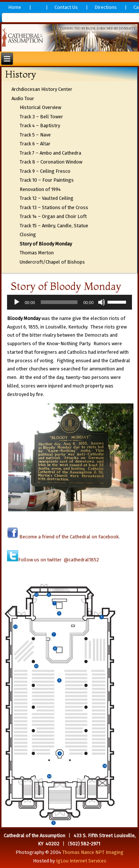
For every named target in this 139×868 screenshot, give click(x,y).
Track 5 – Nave (35, 135)
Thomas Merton (37, 253)
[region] (70, 38)
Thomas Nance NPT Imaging (93, 852)
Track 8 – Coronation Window (51, 162)
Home (15, 7)
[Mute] (102, 302)
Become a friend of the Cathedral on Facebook (68, 537)
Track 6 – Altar (35, 144)
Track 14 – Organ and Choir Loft (53, 216)
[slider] (59, 302)
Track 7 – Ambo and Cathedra (50, 153)
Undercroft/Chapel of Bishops (52, 262)
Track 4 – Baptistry (40, 126)
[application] (70, 302)
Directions (106, 7)
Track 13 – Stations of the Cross (54, 207)
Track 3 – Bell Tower (41, 117)
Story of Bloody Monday (46, 244)
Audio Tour (23, 98)
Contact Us (66, 7)
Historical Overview (40, 107)
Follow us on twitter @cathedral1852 (59, 560)
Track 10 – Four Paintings (47, 180)
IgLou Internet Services (81, 861)
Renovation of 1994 (40, 189)
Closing (28, 235)
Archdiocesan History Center (42, 89)
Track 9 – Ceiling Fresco (45, 171)
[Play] (17, 302)
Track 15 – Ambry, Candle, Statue (54, 226)
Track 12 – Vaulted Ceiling (47, 198)
